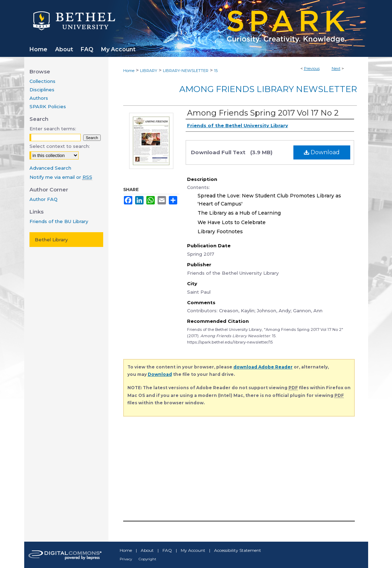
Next (336, 68)
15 (216, 71)
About (147, 550)
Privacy (126, 559)
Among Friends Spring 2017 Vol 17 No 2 (263, 113)
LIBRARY (149, 71)
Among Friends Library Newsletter (268, 89)
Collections (42, 81)
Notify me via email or (61, 177)
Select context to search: (60, 146)
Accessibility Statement (238, 550)
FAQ (167, 550)
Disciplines (42, 90)
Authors (39, 98)
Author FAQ (44, 199)
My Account (193, 550)
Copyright (147, 559)
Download (322, 152)
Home (129, 71)
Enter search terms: (53, 129)
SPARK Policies (48, 106)
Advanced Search (50, 168)
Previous (312, 68)
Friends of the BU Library (59, 221)
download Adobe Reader (263, 367)
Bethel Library (51, 240)
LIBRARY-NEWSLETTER (186, 71)
